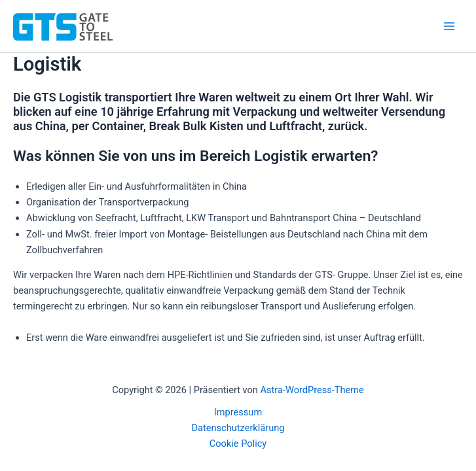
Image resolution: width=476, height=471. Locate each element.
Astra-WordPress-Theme (312, 390)
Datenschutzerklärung (238, 428)
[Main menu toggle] (449, 26)
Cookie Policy (238, 444)
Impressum (238, 412)
